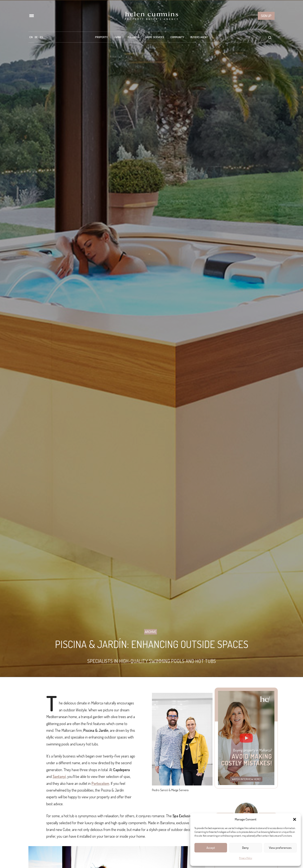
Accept (211, 848)
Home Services (155, 37)
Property (101, 37)
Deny (245, 848)
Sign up (266, 16)
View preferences (280, 848)
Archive (151, 632)
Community (177, 37)
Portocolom (100, 783)
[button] (295, 819)
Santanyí (59, 776)
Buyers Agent (199, 37)
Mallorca (134, 37)
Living (118, 37)
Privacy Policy (246, 858)
